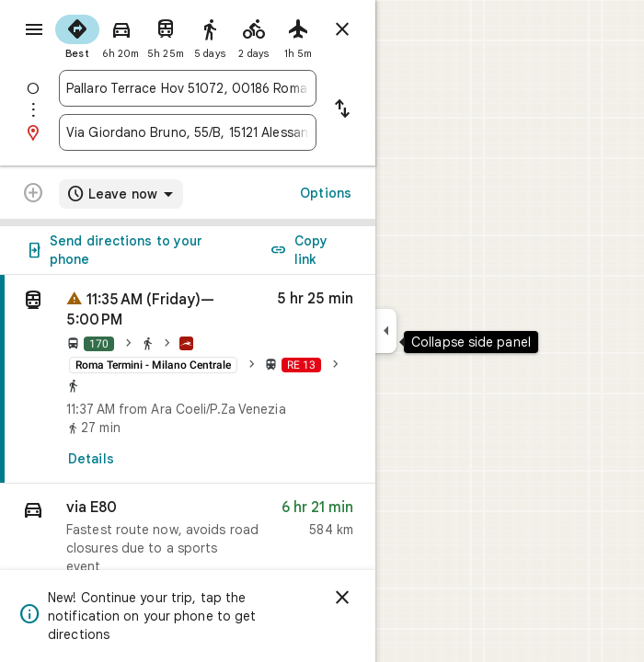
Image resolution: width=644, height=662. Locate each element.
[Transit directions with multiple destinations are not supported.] (33, 195)
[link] (188, 379)
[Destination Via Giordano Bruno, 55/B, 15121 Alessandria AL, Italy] (188, 132)
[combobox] (188, 88)
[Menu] (34, 29)
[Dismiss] (342, 598)
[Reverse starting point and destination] (342, 110)
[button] (188, 541)
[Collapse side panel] (386, 331)
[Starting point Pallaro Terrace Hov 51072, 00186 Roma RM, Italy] (188, 88)
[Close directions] (342, 29)
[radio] (77, 35)
